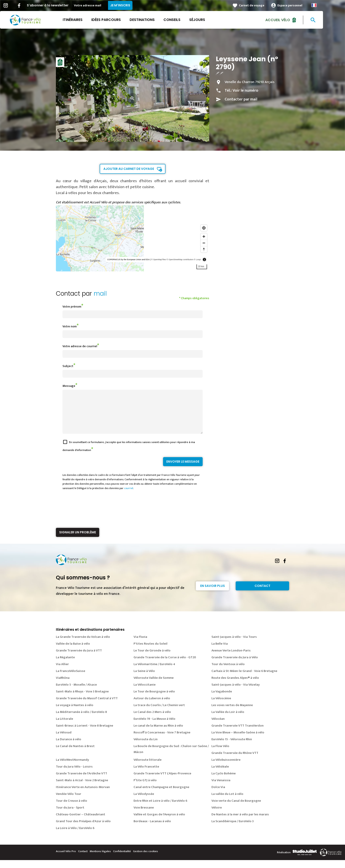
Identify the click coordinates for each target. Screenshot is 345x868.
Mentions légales (100, 859)
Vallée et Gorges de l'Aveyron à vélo (159, 822)
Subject (68, 366)
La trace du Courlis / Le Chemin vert (159, 713)
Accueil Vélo (289, 20)
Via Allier (62, 672)
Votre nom (70, 326)
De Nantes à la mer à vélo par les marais (240, 822)
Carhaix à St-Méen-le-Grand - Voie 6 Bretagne (244, 679)
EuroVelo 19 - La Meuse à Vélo (154, 727)
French (325, 5)
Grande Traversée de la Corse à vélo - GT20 (165, 665)
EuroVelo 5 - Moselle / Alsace (76, 693)
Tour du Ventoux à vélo (228, 672)
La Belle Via (220, 652)
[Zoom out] (204, 243)
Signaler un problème (78, 540)
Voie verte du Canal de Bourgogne (236, 809)
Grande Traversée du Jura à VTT (79, 658)
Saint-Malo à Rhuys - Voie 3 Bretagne (82, 699)
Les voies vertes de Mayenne (232, 713)
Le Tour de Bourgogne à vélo (154, 699)
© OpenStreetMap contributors (180, 260)
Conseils (183, 20)
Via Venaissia (221, 788)
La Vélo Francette (146, 774)
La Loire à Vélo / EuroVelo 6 (75, 836)
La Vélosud (64, 740)
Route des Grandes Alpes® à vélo (235, 686)
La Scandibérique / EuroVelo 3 (233, 829)
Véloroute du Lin (146, 747)
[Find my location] (204, 228)
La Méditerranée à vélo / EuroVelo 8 (81, 720)
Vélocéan (218, 727)
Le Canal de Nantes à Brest (75, 754)
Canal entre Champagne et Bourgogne (161, 795)
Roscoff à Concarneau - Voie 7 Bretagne (162, 740)
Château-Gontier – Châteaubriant (81, 822)
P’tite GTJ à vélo (145, 788)
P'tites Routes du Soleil (150, 652)
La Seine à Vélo (144, 679)
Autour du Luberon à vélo (152, 706)
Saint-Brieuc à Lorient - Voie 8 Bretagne (84, 734)
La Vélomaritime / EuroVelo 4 (154, 672)
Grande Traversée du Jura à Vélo (235, 665)
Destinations (153, 20)
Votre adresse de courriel (80, 346)
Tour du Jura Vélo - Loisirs (74, 774)
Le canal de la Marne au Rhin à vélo (158, 734)
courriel (129, 496)
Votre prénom (72, 307)
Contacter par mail (241, 99)
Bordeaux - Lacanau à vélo (152, 829)
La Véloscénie (221, 706)
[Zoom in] (204, 236)
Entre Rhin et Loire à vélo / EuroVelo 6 (160, 809)
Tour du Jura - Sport (70, 815)
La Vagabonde (222, 699)
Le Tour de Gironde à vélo (152, 658)
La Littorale (64, 727)
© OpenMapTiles (159, 260)
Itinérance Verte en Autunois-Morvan (83, 795)
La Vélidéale (220, 774)
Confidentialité (122, 859)
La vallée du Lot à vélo (227, 802)
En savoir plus (213, 594)
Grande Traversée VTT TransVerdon (238, 734)
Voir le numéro (245, 91)
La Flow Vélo (220, 754)
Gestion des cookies (146, 859)
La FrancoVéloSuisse (71, 679)
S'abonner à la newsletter (59, 5)
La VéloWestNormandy (72, 768)
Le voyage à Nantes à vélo (75, 713)
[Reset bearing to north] (204, 249)
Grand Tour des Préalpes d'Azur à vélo (83, 829)
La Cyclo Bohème (224, 781)
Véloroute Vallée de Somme (154, 686)
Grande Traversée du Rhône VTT (235, 761)
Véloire (217, 815)
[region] (133, 238)
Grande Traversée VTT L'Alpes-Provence (162, 781)
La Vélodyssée (144, 802)
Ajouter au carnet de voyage (129, 169)
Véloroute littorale (148, 768)
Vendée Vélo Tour (69, 802)
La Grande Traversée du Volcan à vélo (83, 645)
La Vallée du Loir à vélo (228, 720)
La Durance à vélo (69, 747)
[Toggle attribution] (204, 260)
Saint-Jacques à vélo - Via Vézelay (236, 693)
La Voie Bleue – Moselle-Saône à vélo (238, 740)
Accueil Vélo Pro (66, 859)
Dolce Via (218, 795)
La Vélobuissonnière (226, 768)
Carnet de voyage (263, 5)
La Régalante (65, 665)
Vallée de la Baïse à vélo (73, 652)
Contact (262, 594)
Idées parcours (117, 20)
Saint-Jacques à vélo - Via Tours (234, 645)
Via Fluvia (140, 645)
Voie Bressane (144, 815)
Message (69, 386)
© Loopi (197, 260)
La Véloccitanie (145, 693)
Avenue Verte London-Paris (231, 658)
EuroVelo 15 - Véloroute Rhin (232, 747)
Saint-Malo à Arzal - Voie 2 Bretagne (82, 788)
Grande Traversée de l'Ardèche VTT (82, 781)
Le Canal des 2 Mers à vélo (152, 720)
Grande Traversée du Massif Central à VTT (87, 706)
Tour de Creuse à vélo (72, 809)
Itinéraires (84, 20)
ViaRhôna (63, 686)
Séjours (208, 20)
